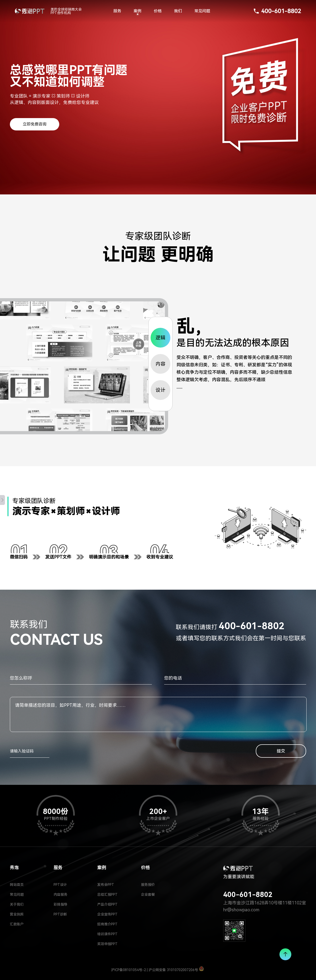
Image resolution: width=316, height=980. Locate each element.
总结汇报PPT (107, 895)
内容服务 (60, 895)
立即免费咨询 (35, 124)
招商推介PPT (107, 924)
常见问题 (202, 11)
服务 (117, 11)
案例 (138, 11)
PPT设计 (60, 885)
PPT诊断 (60, 914)
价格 (158, 11)
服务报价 (148, 885)
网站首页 (17, 885)
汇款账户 (17, 924)
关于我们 (17, 904)
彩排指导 (60, 904)
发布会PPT (106, 885)
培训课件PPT (107, 934)
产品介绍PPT (107, 904)
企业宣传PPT (107, 914)
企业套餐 (148, 895)
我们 (178, 11)
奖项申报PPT (107, 944)
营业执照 (17, 914)
